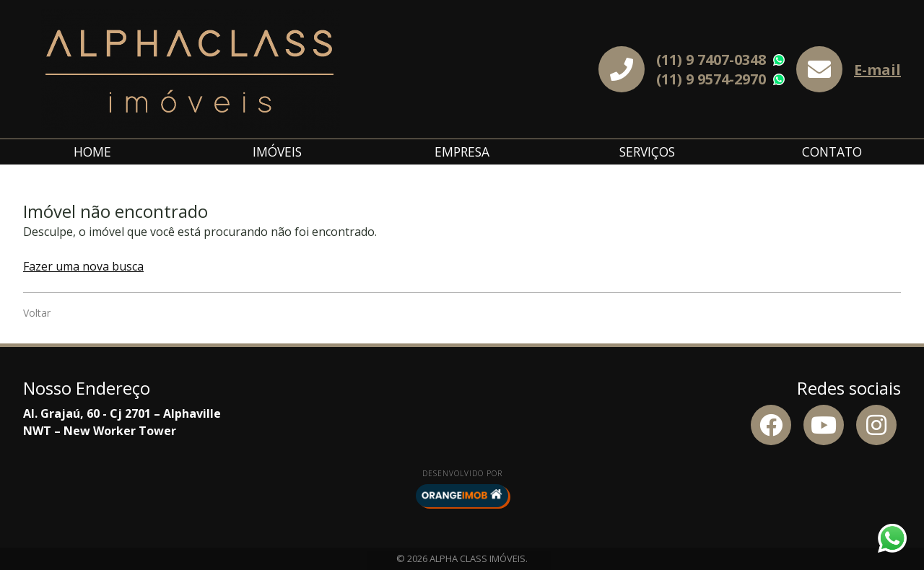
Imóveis (277, 152)
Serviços (647, 152)
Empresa (462, 152)
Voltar (37, 313)
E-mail (877, 70)
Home (92, 152)
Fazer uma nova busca (83, 266)
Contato (832, 152)
